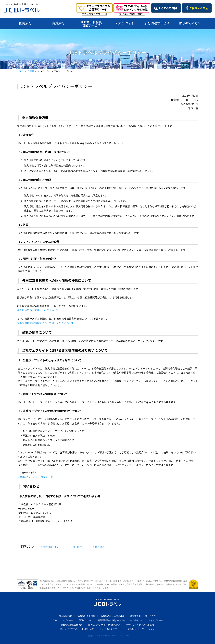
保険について (85, 620)
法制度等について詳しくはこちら (36, 310)
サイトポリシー (156, 620)
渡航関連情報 (66, 616)
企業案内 (32, 71)
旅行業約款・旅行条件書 (113, 616)
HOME (20, 71)
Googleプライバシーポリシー (34, 477)
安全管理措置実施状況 (72, 625)
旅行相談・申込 (51, 547)
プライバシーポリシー (63, 620)
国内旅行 (77, 547)
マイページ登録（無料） (132, 14)
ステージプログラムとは (94, 14)
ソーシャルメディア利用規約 (140, 625)
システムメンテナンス (111, 629)
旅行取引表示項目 (86, 616)
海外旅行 (100, 547)
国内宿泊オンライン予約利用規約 (104, 625)
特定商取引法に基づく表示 (143, 616)
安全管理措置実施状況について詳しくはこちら (43, 323)
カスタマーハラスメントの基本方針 (77, 629)
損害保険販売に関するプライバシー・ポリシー (120, 620)
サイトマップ (148, 629)
